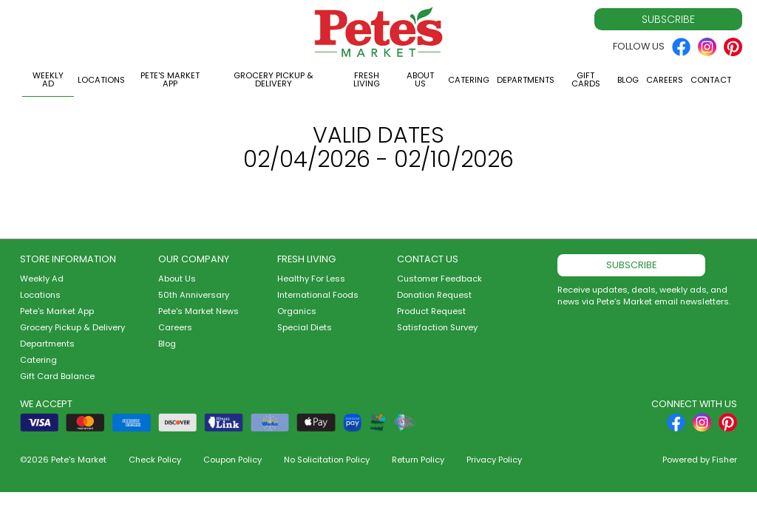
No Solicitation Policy (327, 460)
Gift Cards (586, 79)
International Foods (318, 295)
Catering (469, 80)
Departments (526, 80)
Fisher (724, 460)
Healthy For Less (311, 279)
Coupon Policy (232, 460)
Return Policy (418, 460)
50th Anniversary (194, 295)
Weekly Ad (48, 79)
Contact (711, 80)
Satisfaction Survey (437, 327)
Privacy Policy (494, 460)
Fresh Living (367, 79)
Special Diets (305, 327)
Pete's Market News (198, 311)
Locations (101, 80)
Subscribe (668, 19)
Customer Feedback (439, 279)
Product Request (431, 311)
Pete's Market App (170, 79)
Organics (297, 311)
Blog (628, 80)
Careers (665, 80)
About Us (420, 79)
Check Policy (155, 460)
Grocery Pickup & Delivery (274, 79)
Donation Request (434, 295)
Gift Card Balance (57, 376)
